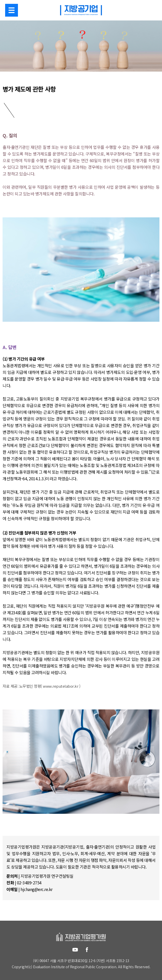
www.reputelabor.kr (60, 686)
